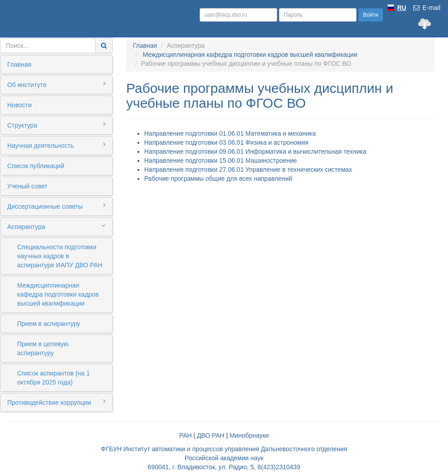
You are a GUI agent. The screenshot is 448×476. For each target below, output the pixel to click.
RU (402, 8)
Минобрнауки (249, 435)
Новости (19, 105)
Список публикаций (36, 166)
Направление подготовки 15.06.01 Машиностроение (221, 160)
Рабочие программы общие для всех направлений (218, 178)
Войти (371, 15)
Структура (56, 125)
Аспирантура (56, 226)
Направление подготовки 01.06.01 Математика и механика (230, 133)
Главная (19, 64)
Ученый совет (27, 186)
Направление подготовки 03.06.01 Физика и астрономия (226, 142)
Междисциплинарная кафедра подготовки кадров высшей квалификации (58, 294)
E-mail (426, 8)
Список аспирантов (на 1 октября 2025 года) (53, 378)
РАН (186, 435)
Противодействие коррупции (56, 402)
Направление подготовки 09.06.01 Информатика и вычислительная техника (255, 151)
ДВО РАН (211, 435)
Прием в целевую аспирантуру (43, 348)
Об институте (56, 84)
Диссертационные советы (56, 206)
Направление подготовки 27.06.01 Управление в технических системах (248, 169)
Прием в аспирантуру (49, 324)
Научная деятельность (56, 145)
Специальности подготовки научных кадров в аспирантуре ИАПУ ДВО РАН (60, 256)
